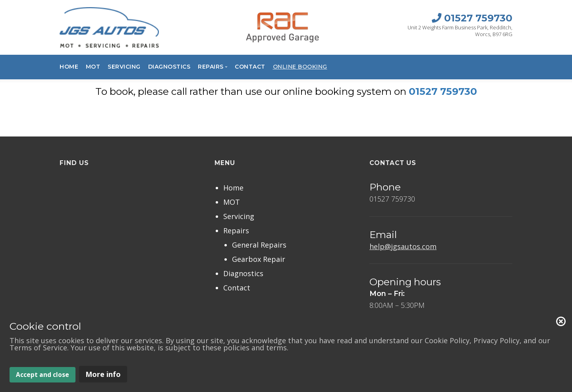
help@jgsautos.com (403, 246)
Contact (250, 67)
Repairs (236, 231)
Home (69, 67)
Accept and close (43, 375)
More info (103, 374)
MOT (93, 67)
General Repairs (259, 245)
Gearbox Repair (259, 259)
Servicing (124, 67)
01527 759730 (443, 91)
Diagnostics (169, 67)
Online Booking (300, 67)
